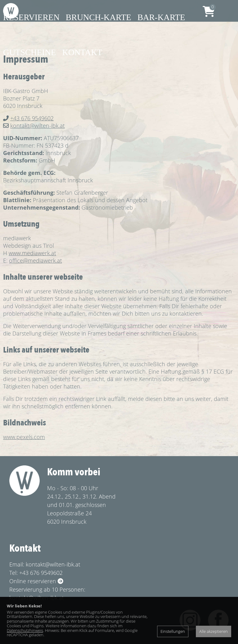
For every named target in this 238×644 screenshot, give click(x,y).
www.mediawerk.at (32, 253)
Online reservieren (36, 581)
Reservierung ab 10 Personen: (47, 589)
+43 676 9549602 (32, 118)
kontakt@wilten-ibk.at (37, 126)
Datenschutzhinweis (25, 630)
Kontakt (82, 52)
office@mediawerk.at (35, 260)
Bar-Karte (161, 17)
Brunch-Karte (98, 17)
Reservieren (31, 17)
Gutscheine (30, 52)
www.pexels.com (24, 437)
